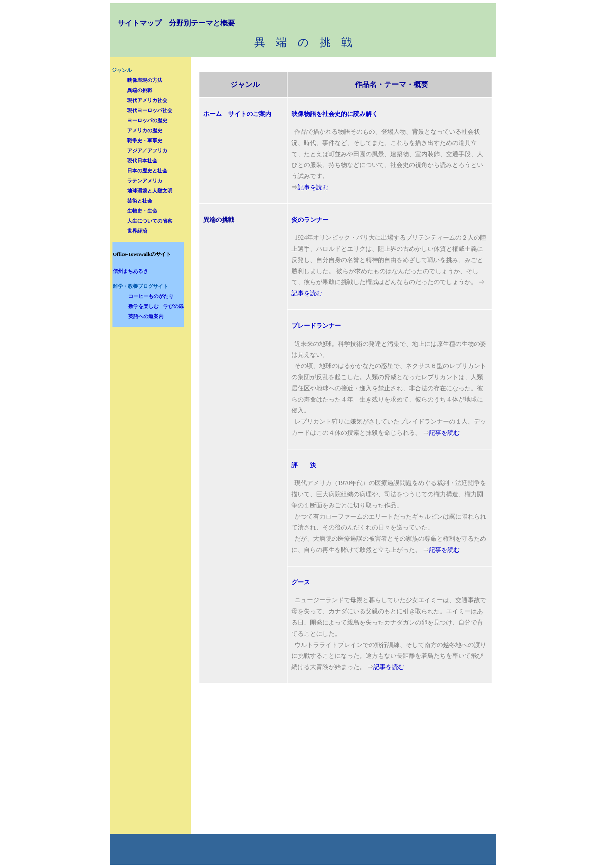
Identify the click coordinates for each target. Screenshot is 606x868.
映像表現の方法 (145, 80)
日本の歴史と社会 (147, 171)
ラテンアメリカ (145, 181)
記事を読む (313, 187)
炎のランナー (310, 220)
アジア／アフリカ (147, 151)
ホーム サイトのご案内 (237, 114)
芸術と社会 (140, 201)
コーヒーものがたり (151, 296)
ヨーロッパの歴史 (147, 120)
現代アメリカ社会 (147, 100)
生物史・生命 (142, 211)
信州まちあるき (130, 271)
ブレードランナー (316, 326)
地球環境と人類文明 (150, 191)
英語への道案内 (146, 316)
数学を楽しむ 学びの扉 (156, 306)
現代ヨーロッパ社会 (150, 110)
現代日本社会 (142, 161)
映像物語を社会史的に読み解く (335, 114)
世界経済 (137, 231)
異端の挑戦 (140, 90)
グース (301, 582)
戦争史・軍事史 (145, 140)
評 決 (304, 465)
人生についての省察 (150, 221)
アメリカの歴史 (145, 130)
